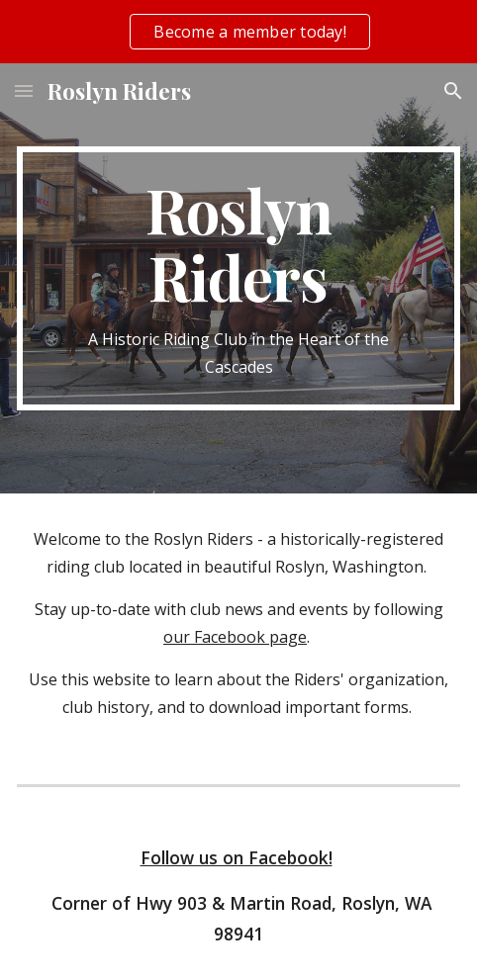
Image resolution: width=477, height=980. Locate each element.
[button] (24, 90)
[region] (238, 32)
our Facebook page (235, 637)
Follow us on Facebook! (237, 857)
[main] (238, 278)
